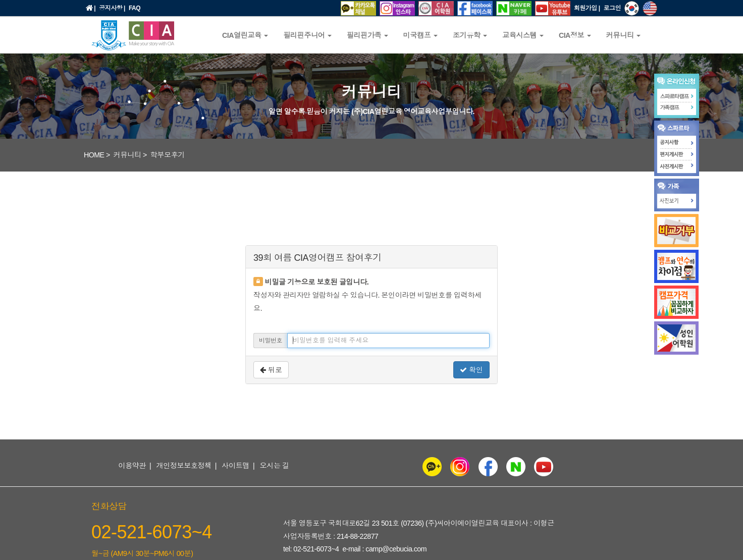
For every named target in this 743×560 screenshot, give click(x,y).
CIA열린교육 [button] (245, 35)
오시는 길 (275, 466)
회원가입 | (587, 8)
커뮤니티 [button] (623, 35)
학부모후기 (168, 155)
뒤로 (271, 370)
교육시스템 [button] (523, 35)
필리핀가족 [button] (367, 35)
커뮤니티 (127, 155)
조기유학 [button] (470, 35)
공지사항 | (112, 8)
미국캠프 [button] (420, 35)
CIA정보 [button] (575, 35)
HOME (94, 155)
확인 (471, 370)
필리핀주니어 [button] (307, 35)
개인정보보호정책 (184, 466)
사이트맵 (235, 466)
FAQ (135, 8)
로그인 (613, 8)
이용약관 (132, 466)
